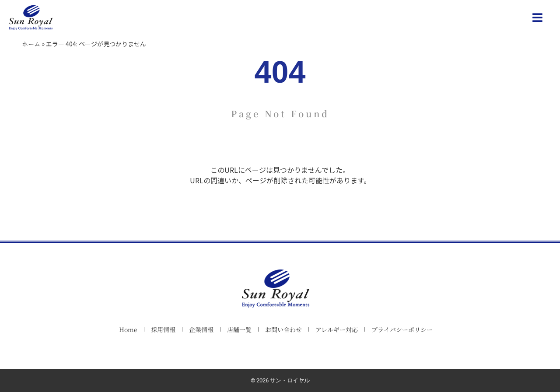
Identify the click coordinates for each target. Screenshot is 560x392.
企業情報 (201, 329)
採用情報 (163, 329)
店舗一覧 (239, 329)
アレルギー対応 (337, 329)
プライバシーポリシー (402, 329)
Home (128, 329)
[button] (538, 17)
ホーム (31, 44)
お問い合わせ (283, 329)
